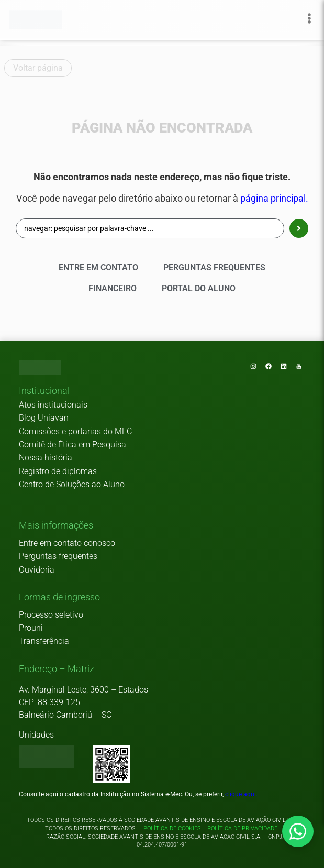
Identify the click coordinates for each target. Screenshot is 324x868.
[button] (44, 391)
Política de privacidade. (242, 828)
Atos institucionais (53, 405)
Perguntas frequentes (58, 556)
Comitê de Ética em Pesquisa (72, 444)
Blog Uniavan (44, 418)
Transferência (44, 641)
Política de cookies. (173, 828)
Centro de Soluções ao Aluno (72, 484)
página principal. (274, 199)
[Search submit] (299, 228)
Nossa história (46, 458)
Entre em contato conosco (67, 543)
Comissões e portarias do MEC (75, 431)
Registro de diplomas (58, 471)
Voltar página (38, 68)
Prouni (31, 628)
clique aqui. (241, 794)
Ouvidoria (37, 570)
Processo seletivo (51, 615)
